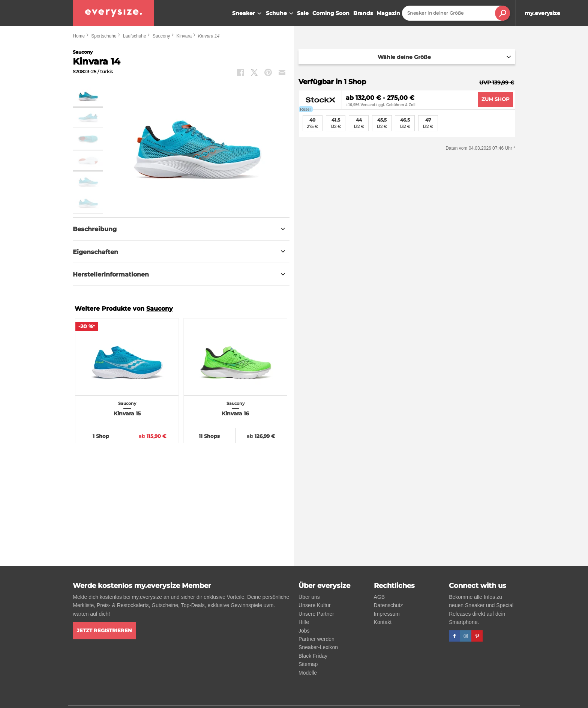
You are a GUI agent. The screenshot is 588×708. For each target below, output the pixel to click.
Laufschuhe (135, 36)
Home (79, 36)
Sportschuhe (104, 36)
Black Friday (313, 656)
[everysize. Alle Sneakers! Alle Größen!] (114, 13)
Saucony (161, 36)
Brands (363, 13)
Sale (303, 13)
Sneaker (248, 14)
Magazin (388, 13)
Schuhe (280, 14)
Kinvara (184, 36)
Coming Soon (331, 13)
